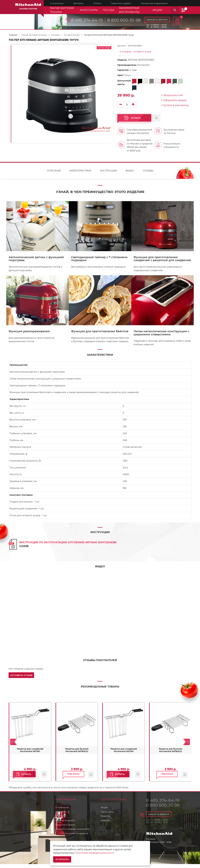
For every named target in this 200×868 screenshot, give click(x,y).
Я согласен (62, 859)
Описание (54, 175)
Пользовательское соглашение (72, 837)
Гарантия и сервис (65, 829)
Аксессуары (89, 10)
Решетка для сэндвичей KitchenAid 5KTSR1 (30, 754)
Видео (130, 175)
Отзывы (148, 175)
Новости (105, 824)
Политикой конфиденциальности (94, 853)
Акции (104, 811)
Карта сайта (107, 816)
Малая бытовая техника (62, 10)
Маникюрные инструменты (129, 10)
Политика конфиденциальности (73, 833)
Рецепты (105, 820)
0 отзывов (125, 52)
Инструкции (108, 175)
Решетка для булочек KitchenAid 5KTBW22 (77, 754)
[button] (21, 679)
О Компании (62, 811)
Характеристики (80, 175)
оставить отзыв (142, 52)
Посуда (108, 10)
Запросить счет (173, 95)
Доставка (60, 816)
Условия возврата (65, 824)
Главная (13, 35)
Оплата (59, 820)
